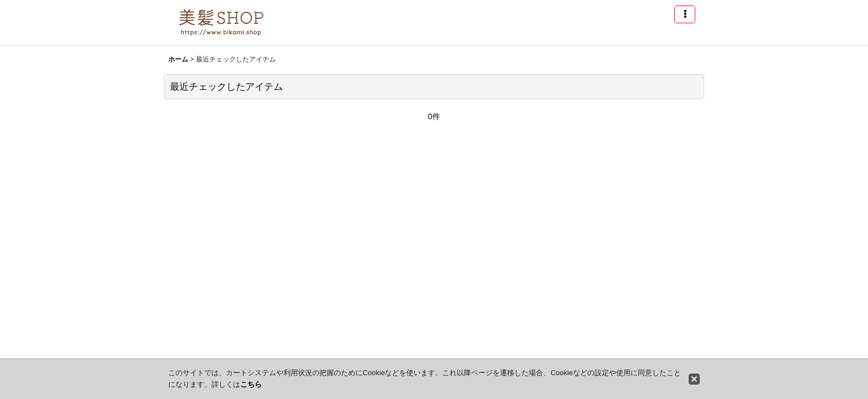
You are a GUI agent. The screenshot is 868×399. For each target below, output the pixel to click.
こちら (251, 384)
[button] (685, 14)
